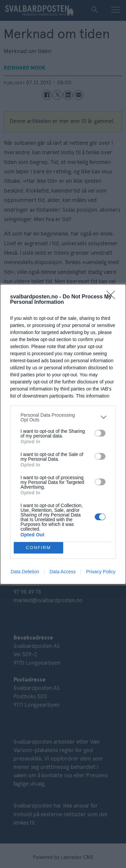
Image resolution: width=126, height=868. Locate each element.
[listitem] (63, 417)
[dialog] (63, 434)
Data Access (62, 572)
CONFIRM (38, 548)
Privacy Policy (101, 572)
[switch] (100, 433)
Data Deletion (25, 572)
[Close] (113, 297)
